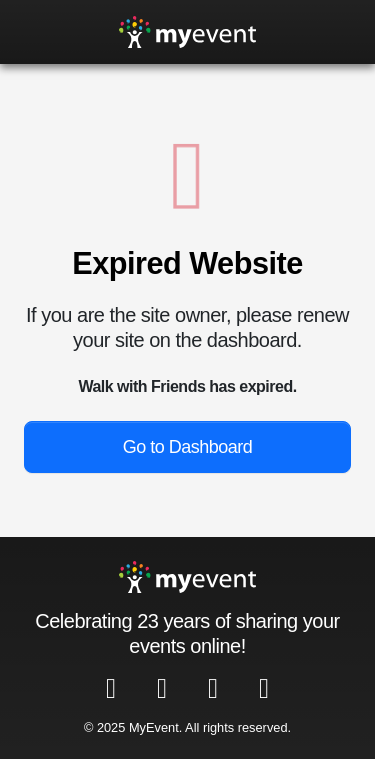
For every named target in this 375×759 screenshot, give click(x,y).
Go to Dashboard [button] (188, 447)
